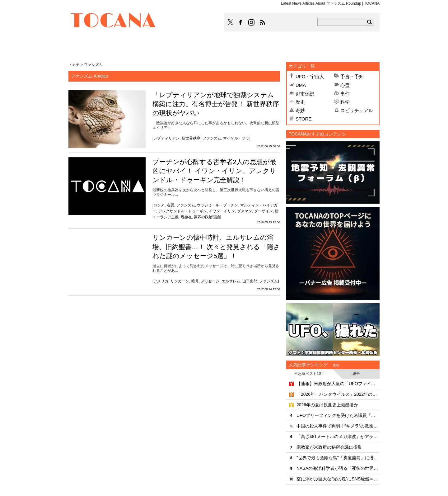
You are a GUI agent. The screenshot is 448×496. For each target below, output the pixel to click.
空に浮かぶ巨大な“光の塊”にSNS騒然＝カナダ (338, 479)
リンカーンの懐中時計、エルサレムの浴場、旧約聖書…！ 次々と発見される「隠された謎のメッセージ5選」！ (216, 247)
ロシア (159, 205)
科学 (345, 102)
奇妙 (300, 110)
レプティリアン (166, 138)
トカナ (74, 65)
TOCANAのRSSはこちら (263, 22)
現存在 (186, 217)
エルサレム (231, 281)
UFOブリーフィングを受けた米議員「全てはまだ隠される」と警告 (338, 415)
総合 (356, 374)
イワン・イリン (222, 211)
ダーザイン (264, 211)
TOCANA (113, 21)
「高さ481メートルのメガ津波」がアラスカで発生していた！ (338, 437)
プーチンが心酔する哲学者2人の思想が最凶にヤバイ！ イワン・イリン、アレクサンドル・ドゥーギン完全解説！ (214, 171)
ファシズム (212, 138)
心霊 (345, 85)
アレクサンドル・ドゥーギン (183, 211)
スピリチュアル (357, 110)
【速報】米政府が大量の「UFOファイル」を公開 (338, 384)
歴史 (300, 102)
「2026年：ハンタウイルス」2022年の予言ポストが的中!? (338, 394)
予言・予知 (352, 76)
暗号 (195, 281)
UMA (301, 85)
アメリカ (161, 281)
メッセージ (210, 281)
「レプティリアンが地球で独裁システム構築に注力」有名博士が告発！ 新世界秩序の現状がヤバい (216, 104)
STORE (303, 119)
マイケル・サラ (236, 138)
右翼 (170, 205)
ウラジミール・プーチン (217, 205)
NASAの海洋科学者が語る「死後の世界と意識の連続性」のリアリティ (338, 468)
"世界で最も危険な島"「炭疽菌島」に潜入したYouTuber (338, 458)
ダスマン (245, 211)
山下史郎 (250, 281)
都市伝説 (305, 94)
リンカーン (180, 281)
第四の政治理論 (207, 217)
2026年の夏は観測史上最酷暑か (327, 405)
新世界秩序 (191, 138)
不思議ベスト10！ (309, 374)
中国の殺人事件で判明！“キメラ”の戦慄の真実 (338, 426)
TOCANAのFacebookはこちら (240, 22)
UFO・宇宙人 (310, 76)
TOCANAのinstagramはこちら (252, 22)
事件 (345, 94)
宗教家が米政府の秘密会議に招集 (329, 447)
